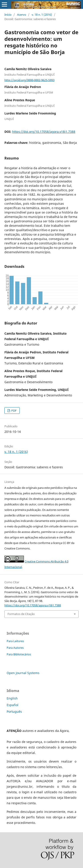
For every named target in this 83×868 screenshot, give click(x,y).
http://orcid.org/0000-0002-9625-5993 (29, 80)
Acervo (22, 15)
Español (13, 705)
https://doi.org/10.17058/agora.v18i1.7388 (44, 132)
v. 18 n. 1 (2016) (42, 15)
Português (14, 711)
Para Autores (15, 648)
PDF (14, 411)
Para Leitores (15, 641)
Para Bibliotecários (19, 654)
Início (8, 15)
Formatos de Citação (21, 614)
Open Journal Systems (23, 673)
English (12, 698)
